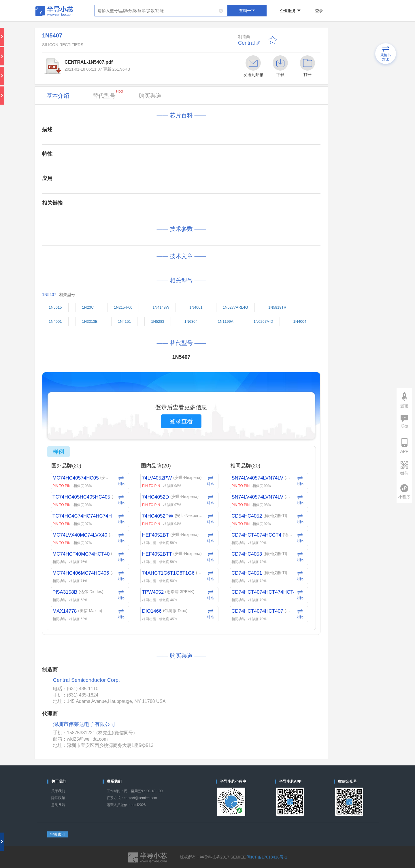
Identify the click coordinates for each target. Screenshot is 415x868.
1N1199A (225, 321)
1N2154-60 (123, 307)
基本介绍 (58, 96)
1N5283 (158, 321)
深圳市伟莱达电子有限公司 (84, 724)
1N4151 (124, 321)
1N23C (88, 307)
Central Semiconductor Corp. (86, 680)
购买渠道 (150, 96)
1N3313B (90, 321)
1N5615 (55, 307)
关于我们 (58, 791)
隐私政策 (58, 798)
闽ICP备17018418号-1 (267, 857)
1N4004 (300, 321)
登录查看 (181, 421)
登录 (319, 11)
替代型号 (108, 94)
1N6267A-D (263, 321)
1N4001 (196, 307)
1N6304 (191, 321)
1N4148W (161, 307)
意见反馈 (58, 805)
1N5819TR (277, 307)
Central (246, 43)
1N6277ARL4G (235, 307)
